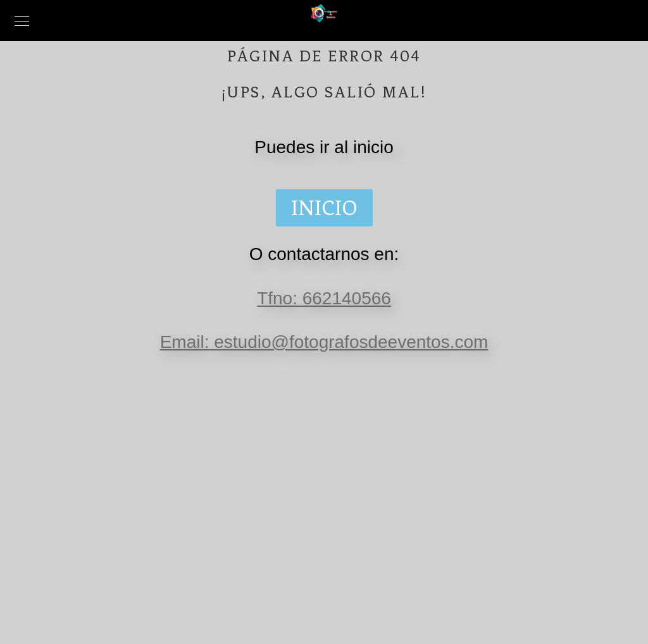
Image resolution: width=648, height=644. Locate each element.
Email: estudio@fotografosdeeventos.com (324, 342)
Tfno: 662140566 (324, 298)
